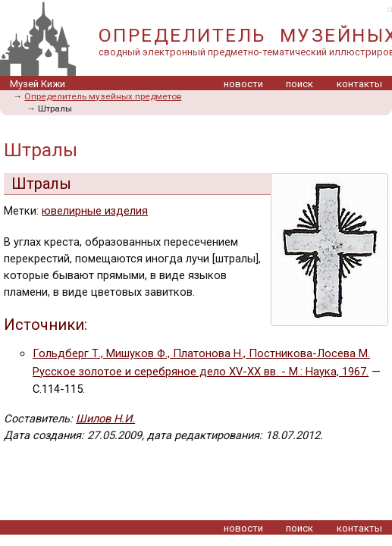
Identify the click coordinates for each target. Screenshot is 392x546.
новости (243, 84)
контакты (359, 84)
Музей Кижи (38, 84)
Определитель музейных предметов (103, 96)
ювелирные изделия (95, 211)
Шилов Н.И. (105, 419)
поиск (299, 84)
